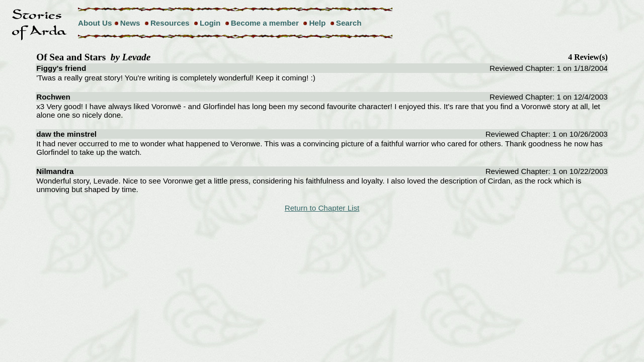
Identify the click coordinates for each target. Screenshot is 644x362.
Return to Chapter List (322, 208)
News (130, 23)
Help (317, 23)
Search (349, 23)
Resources (170, 23)
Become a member (265, 23)
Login (210, 23)
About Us (95, 23)
